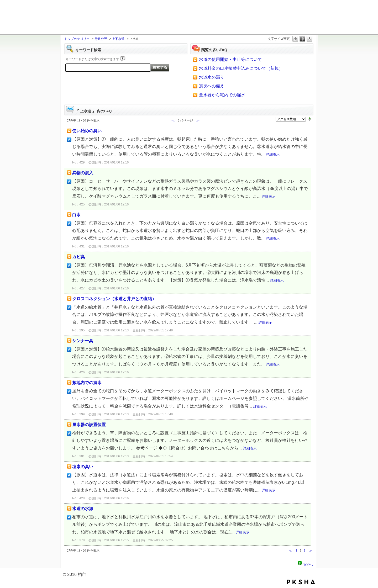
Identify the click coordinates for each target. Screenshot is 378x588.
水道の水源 (83, 509)
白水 (76, 215)
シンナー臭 (83, 341)
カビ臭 (78, 257)
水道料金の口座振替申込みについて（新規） (241, 68)
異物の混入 (83, 173)
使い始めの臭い (87, 131)
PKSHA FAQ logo (301, 582)
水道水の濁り (212, 77)
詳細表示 (273, 154)
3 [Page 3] (304, 550)
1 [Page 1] (296, 550)
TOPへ (308, 564)
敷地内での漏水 (87, 383)
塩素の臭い (83, 467)
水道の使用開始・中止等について (230, 59)
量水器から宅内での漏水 (222, 95)
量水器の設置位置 (89, 425)
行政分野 (101, 39)
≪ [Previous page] (290, 550)
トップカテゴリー (77, 39)
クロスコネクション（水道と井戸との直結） (114, 299)
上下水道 (118, 39)
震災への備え (212, 86)
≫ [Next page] (311, 550)
